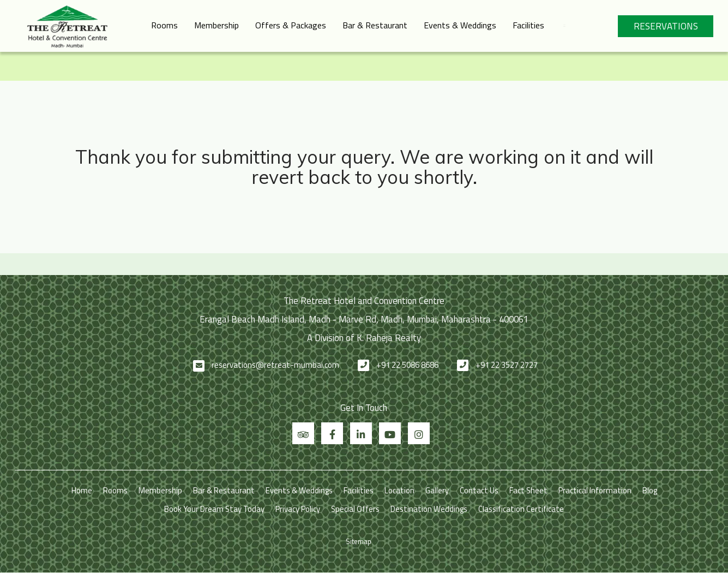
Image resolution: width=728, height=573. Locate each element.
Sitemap (359, 541)
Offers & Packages (291, 25)
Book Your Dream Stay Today (214, 509)
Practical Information (595, 490)
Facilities (528, 25)
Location (399, 490)
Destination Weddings (429, 509)
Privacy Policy (298, 509)
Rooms (164, 25)
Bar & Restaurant (375, 25)
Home (82, 490)
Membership (216, 25)
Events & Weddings (460, 25)
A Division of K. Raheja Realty (364, 338)
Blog (650, 490)
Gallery (437, 490)
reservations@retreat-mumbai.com (275, 365)
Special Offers (355, 509)
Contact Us (479, 490)
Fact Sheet (528, 490)
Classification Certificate (521, 509)
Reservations (666, 26)
